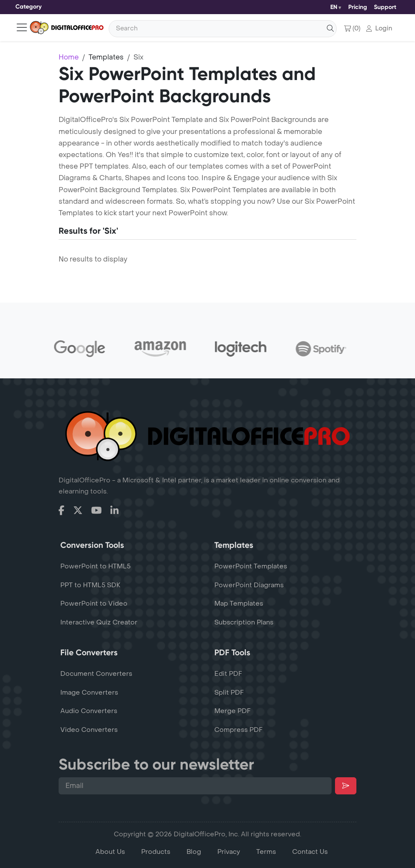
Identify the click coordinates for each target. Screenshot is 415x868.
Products (156, 852)
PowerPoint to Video (94, 603)
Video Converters (89, 730)
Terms (266, 852)
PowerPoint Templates (251, 566)
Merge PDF (233, 711)
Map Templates (239, 603)
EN (334, 7)
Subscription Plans (244, 622)
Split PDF (229, 693)
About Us (110, 852)
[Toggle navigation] (28, 7)
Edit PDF (228, 674)
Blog (194, 852)
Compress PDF (239, 730)
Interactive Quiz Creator (99, 622)
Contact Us (310, 852)
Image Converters (89, 693)
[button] (379, 29)
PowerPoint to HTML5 (95, 566)
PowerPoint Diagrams (249, 585)
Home (69, 57)
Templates (106, 57)
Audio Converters (89, 711)
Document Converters (96, 674)
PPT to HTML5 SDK (90, 585)
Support (385, 7)
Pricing (358, 7)
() (352, 29)
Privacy (229, 852)
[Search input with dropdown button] (223, 29)
